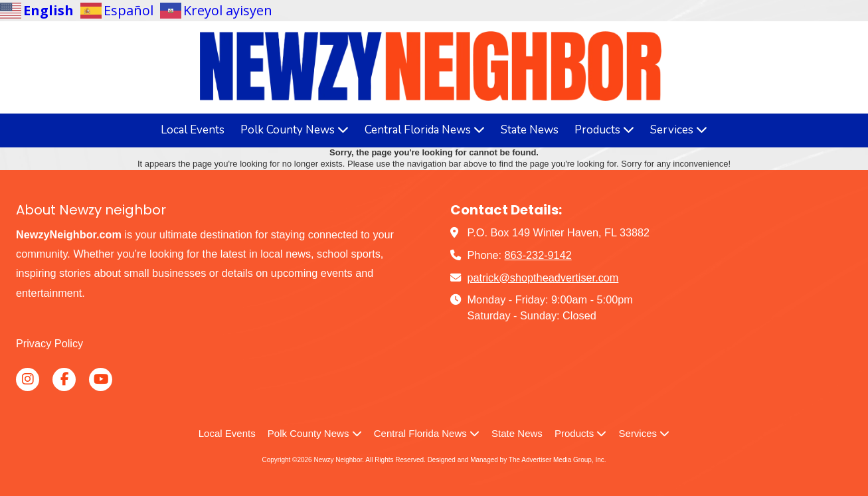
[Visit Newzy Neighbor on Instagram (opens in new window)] (28, 379)
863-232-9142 (538, 255)
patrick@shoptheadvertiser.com (543, 278)
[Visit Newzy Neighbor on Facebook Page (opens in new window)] (64, 379)
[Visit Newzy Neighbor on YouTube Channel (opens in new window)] (101, 379)
